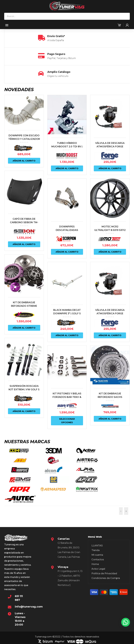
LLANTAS (97, 537)
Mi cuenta (97, 546)
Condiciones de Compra (106, 569)
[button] (126, 622)
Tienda (96, 541)
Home (95, 555)
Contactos (98, 551)
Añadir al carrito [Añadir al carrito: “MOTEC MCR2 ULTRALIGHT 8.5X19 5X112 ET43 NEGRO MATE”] (110, 252)
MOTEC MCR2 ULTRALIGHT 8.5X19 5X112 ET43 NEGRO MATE (110, 230)
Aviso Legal (98, 560)
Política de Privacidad (104, 565)
